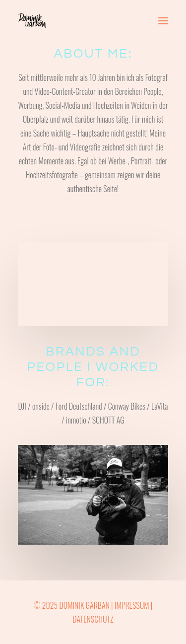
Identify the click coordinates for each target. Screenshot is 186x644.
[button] (163, 21)
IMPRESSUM (132, 605)
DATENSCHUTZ (93, 619)
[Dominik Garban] (32, 21)
